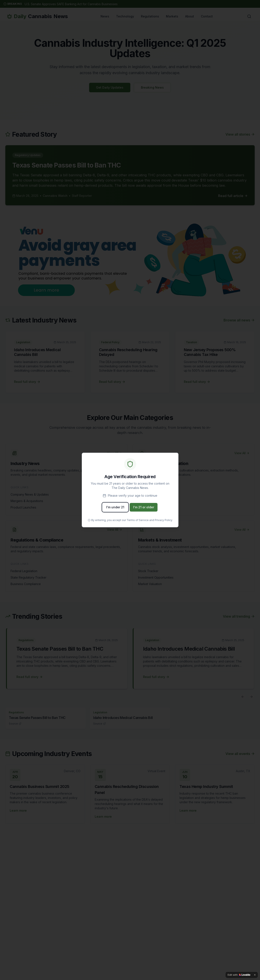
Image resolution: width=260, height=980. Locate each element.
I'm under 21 (115, 507)
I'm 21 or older (144, 507)
